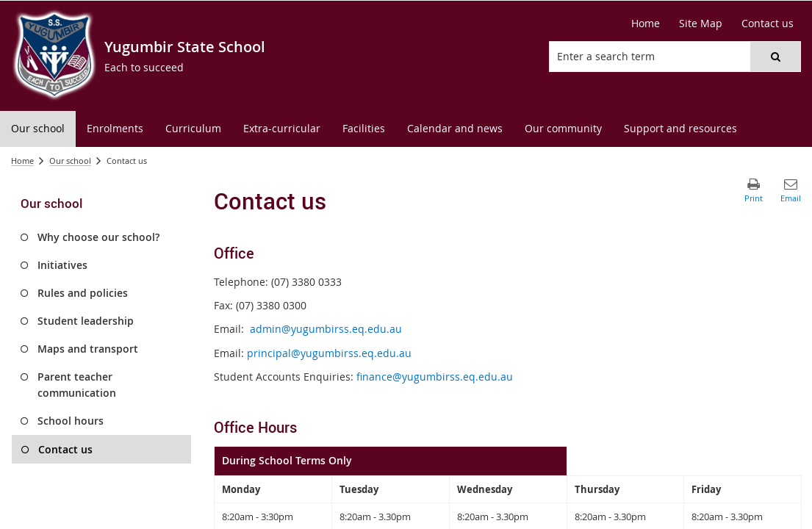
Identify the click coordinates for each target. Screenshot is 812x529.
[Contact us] (768, 24)
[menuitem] (38, 129)
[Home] (646, 24)
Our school (70, 161)
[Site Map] (701, 24)
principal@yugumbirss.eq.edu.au (329, 353)
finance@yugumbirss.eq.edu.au (435, 377)
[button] (775, 57)
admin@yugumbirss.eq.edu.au (326, 329)
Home (22, 161)
